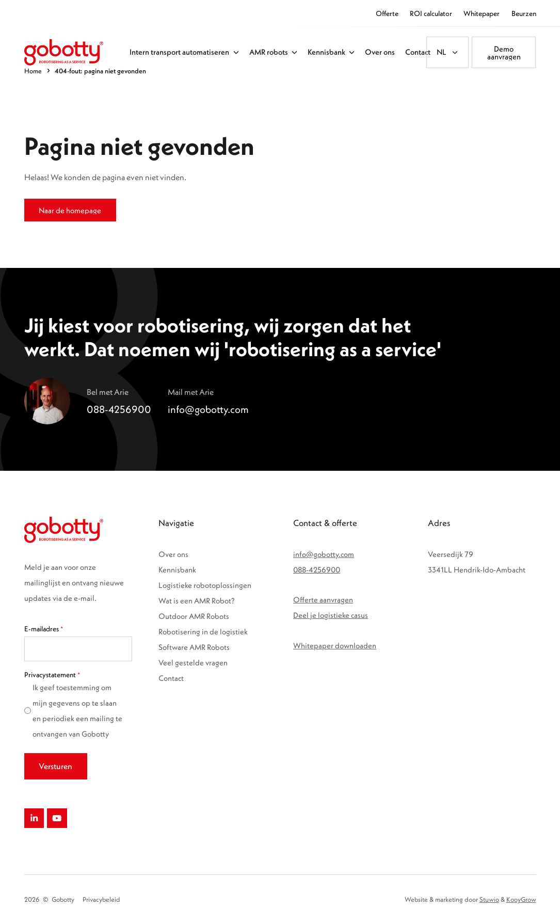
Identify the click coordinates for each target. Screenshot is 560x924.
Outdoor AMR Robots (194, 616)
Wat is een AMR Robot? (197, 601)
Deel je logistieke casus (331, 615)
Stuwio (489, 899)
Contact (171, 678)
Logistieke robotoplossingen (205, 585)
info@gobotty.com (324, 554)
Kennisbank (177, 570)
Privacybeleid (101, 899)
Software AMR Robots (194, 647)
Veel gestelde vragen (193, 663)
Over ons (173, 554)
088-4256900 (317, 570)
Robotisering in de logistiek (203, 632)
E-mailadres (44, 629)
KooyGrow (521, 899)
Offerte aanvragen (323, 600)
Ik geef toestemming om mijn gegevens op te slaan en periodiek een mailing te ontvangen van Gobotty (77, 711)
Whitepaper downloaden (335, 646)
